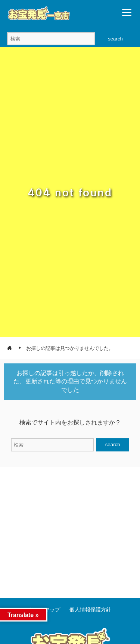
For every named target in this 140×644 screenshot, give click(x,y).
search (115, 39)
